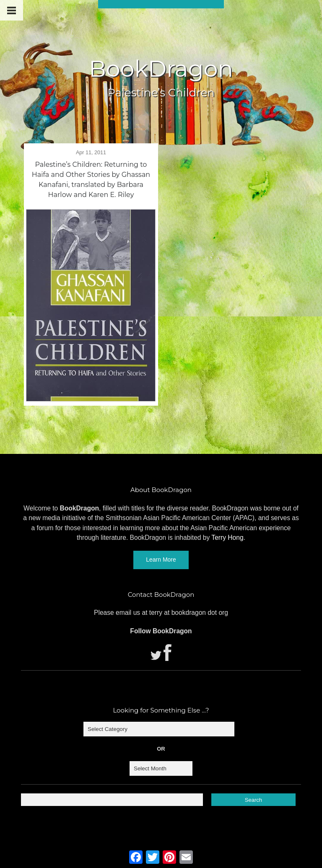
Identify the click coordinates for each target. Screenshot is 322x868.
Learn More (161, 560)
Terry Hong (227, 538)
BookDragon (161, 69)
